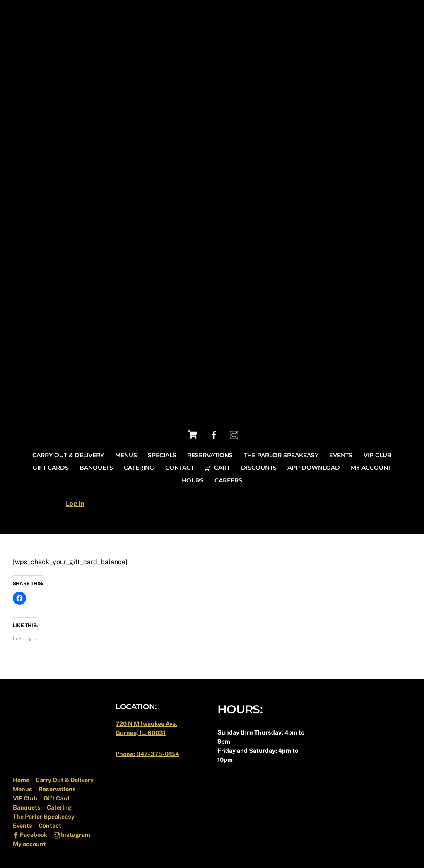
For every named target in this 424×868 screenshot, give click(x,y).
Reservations (210, 455)
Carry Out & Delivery (68, 455)
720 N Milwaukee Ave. (146, 724)
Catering (139, 468)
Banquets (96, 468)
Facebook (30, 835)
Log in (75, 503)
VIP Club (378, 455)
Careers (228, 480)
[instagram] (234, 434)
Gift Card (57, 798)
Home (21, 780)
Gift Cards (51, 468)
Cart (217, 468)
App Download (314, 468)
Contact (179, 468)
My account (371, 468)
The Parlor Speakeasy (281, 455)
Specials (162, 455)
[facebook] (214, 434)
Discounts (259, 468)
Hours (193, 480)
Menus (126, 455)
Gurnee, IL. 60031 (141, 733)
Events (341, 455)
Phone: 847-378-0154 (147, 754)
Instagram (72, 835)
